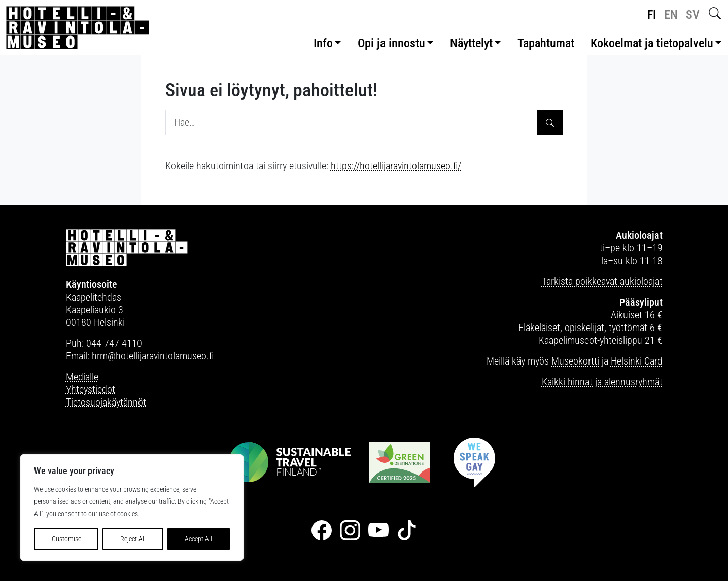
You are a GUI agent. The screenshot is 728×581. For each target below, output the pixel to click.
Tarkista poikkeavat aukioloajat (602, 281)
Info (323, 43)
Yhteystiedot (91, 389)
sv (693, 15)
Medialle (82, 377)
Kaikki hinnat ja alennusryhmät (602, 382)
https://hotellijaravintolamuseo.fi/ (396, 166)
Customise (66, 539)
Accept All (198, 539)
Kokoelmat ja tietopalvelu (652, 43)
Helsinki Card (637, 361)
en (671, 15)
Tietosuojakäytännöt (106, 402)
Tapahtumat (546, 43)
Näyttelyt (471, 43)
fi (652, 15)
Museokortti (575, 361)
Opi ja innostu (391, 43)
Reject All (133, 539)
